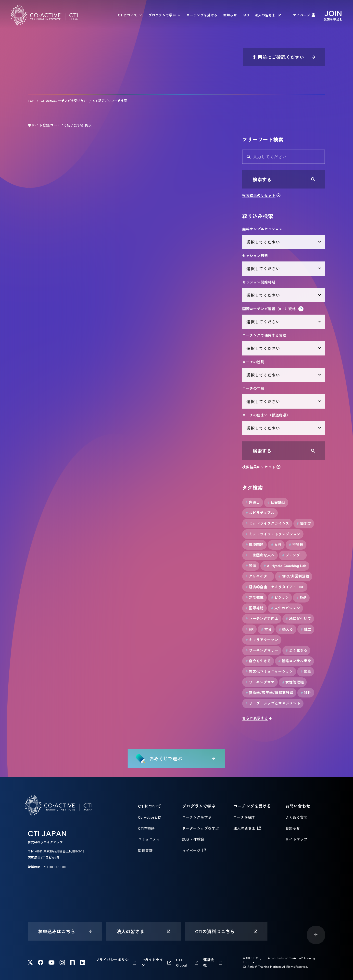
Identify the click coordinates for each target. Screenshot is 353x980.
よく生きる (296, 650)
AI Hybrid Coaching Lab (285, 566)
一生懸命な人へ (260, 555)
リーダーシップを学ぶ (201, 828)
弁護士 (253, 502)
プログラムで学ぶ (162, 15)
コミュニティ (149, 839)
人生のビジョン (285, 608)
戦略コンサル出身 (295, 661)
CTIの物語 (146, 828)
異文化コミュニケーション (269, 671)
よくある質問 (296, 817)
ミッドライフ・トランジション (273, 534)
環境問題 (254, 544)
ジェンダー (293, 555)
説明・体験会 (193, 839)
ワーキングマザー (262, 650)
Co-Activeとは (150, 817)
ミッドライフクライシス (267, 523)
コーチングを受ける (202, 15)
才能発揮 (254, 597)
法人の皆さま (265, 15)
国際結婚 (254, 608)
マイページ (302, 15)
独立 (306, 629)
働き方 (304, 523)
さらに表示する (255, 718)
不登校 (296, 544)
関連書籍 (145, 850)
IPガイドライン (152, 962)
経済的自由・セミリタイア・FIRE (275, 587)
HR (249, 629)
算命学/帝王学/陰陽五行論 (269, 693)
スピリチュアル (260, 513)
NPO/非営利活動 (294, 576)
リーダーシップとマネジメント (273, 703)
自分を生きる (258, 661)
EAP (301, 597)
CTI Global (181, 962)
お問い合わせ (298, 806)
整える (286, 629)
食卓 (306, 671)
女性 (276, 544)
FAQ (246, 15)
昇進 (251, 566)
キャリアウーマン (262, 640)
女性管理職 (293, 682)
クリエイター (258, 576)
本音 (266, 629)
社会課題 (276, 502)
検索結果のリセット (259, 195)
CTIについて (128, 15)
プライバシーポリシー (112, 962)
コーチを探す (244, 817)
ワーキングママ (260, 682)
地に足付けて (298, 618)
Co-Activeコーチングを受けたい (64, 100)
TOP (31, 100)
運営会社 (209, 962)
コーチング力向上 (262, 618)
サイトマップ (296, 839)
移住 (306, 693)
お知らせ (230, 15)
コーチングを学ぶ (197, 817)
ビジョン (280, 597)
